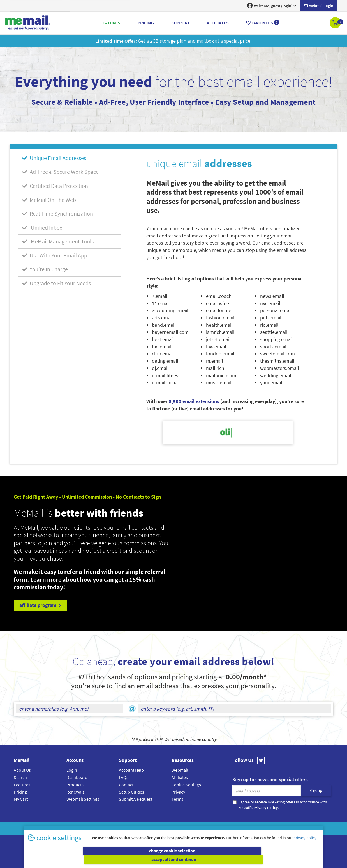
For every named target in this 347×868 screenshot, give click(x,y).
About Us (22, 770)
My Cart (21, 799)
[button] (336, 23)
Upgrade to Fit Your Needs (56, 283)
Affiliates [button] (218, 23)
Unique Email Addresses (54, 158)
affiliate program (40, 605)
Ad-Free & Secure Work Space (60, 172)
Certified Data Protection (55, 186)
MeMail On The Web (49, 200)
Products (75, 785)
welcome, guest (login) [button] (272, 6)
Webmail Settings (83, 799)
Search (20, 777)
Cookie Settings (186, 785)
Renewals (75, 792)
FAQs (124, 777)
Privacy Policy (186, 828)
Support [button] (181, 23)
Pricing (20, 792)
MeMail (137, 828)
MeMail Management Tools (58, 241)
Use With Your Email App (55, 255)
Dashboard (77, 777)
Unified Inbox (42, 228)
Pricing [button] (146, 23)
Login (72, 770)
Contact (126, 785)
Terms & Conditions (212, 828)
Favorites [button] (263, 23)
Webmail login (319, 6)
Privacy (178, 792)
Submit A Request (136, 799)
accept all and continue (247, 860)
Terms (177, 799)
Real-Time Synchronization (58, 213)
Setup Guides (131, 792)
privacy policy (305, 847)
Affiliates (180, 777)
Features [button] (110, 23)
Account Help (131, 770)
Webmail (180, 770)
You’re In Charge (45, 269)
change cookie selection (100, 860)
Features (22, 785)
